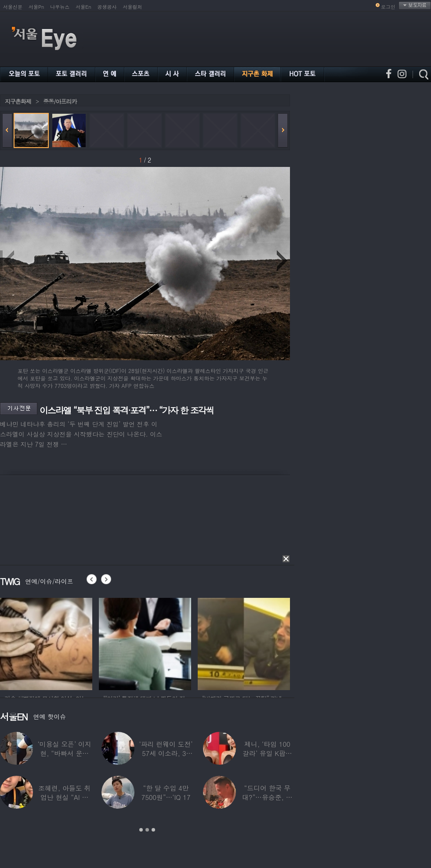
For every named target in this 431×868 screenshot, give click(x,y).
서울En (83, 7)
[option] (46, 643)
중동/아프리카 (60, 101)
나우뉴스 (60, 7)
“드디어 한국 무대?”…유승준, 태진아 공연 (267, 797)
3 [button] (153, 830)
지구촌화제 (18, 101)
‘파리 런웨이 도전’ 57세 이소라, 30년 (166, 753)
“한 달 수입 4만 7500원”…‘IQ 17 (166, 792)
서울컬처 (133, 7)
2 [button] (147, 830)
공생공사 (107, 7)
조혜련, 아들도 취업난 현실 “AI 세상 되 (64, 797)
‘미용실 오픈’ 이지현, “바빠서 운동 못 (65, 753)
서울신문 (13, 7)
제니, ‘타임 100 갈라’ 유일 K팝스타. (267, 753)
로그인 (388, 7)
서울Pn (36, 7)
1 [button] (141, 830)
